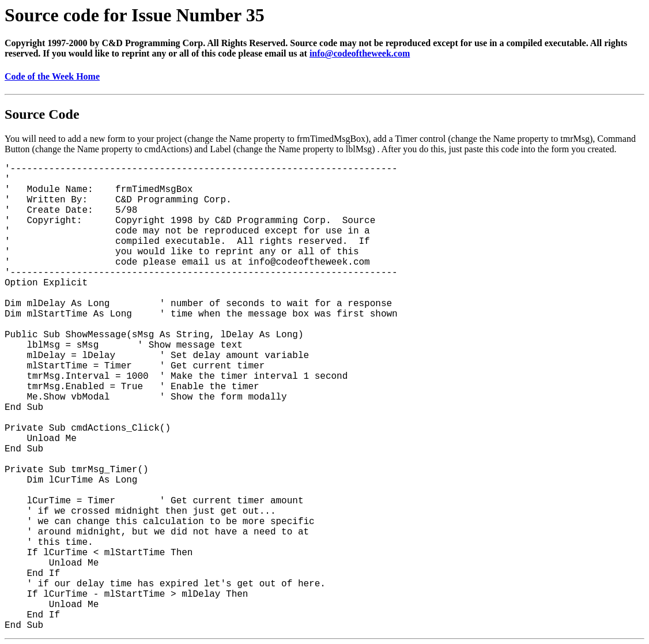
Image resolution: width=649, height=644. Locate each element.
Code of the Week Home (52, 76)
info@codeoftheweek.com (360, 53)
